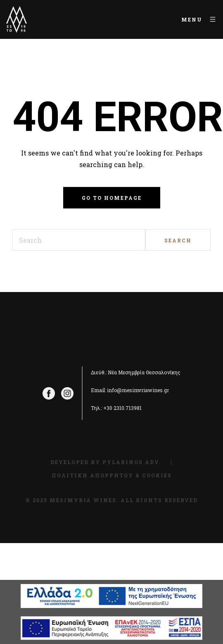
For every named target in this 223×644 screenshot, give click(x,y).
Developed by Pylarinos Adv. (106, 462)
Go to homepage (112, 198)
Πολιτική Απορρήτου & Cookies (112, 475)
